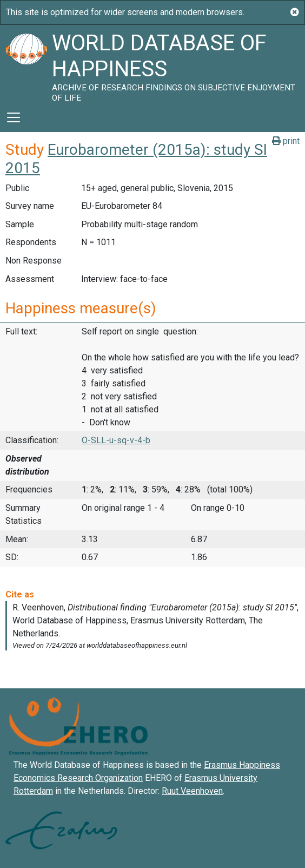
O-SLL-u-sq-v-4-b (116, 440)
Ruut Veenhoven (192, 791)
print (286, 141)
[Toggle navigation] (14, 117)
